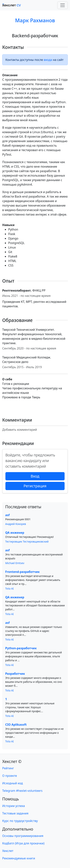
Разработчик (15, 674)
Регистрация (35, 486)
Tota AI (10, 588)
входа (48, 60)
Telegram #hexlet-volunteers (22, 791)
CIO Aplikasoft (16, 725)
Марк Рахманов (35, 20)
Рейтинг (8, 768)
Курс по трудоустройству (20, 821)
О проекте (10, 776)
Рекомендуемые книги (19, 858)
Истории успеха (14, 806)
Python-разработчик (21, 648)
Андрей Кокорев (16, 524)
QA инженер (15, 533)
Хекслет (8, 851)
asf (7, 515)
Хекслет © (12, 761)
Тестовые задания (15, 813)
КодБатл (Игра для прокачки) (23, 843)
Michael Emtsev (15, 563)
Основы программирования (23, 836)
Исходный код (13, 783)
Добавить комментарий (20, 430)
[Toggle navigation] (63, 5)
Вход (35, 476)
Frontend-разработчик (22, 572)
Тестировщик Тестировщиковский (27, 541)
